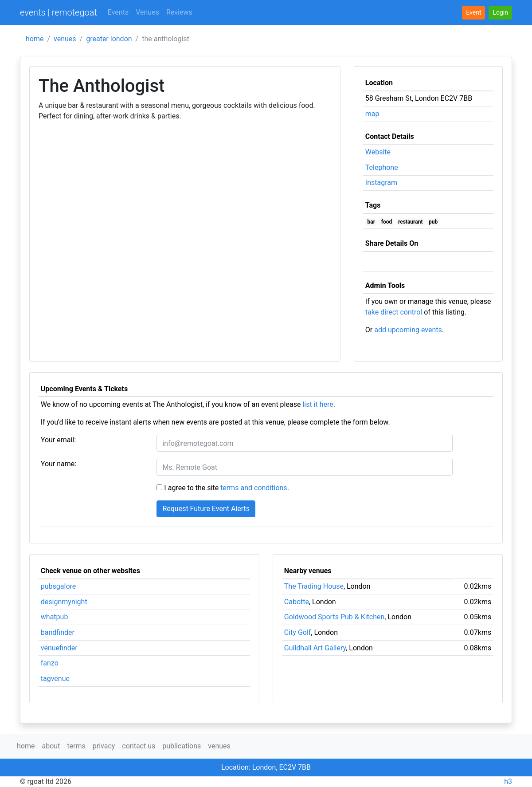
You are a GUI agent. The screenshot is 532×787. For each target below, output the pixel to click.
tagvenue (55, 679)
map (372, 114)
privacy (104, 746)
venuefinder (59, 648)
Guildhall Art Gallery (315, 648)
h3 (508, 781)
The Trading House (314, 586)
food (387, 222)
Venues (147, 12)
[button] (500, 13)
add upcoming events (408, 330)
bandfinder (58, 632)
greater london (109, 39)
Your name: (59, 464)
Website (378, 152)
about (51, 746)
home (35, 39)
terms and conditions (254, 488)
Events (118, 12)
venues (65, 39)
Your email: (58, 440)
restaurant (411, 222)
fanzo (50, 663)
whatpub (55, 617)
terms (76, 746)
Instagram (381, 183)
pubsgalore (59, 586)
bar (372, 222)
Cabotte (297, 602)
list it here (318, 404)
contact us (139, 746)
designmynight (64, 602)
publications (182, 746)
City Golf (298, 632)
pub (433, 222)
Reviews (179, 12)
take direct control (394, 312)
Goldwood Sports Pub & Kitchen (334, 617)
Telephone (382, 167)
